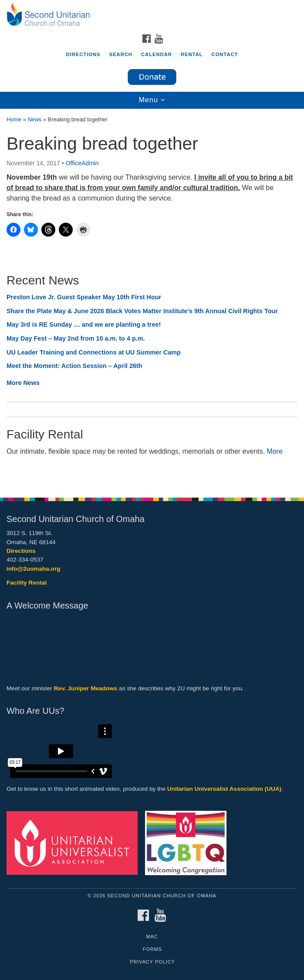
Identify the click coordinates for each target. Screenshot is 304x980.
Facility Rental (27, 583)
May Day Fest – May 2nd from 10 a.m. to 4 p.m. (76, 338)
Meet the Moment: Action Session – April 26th (74, 366)
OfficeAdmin (82, 163)
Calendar (157, 54)
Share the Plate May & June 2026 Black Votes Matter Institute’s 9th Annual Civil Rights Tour (142, 311)
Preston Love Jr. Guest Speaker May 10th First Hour (84, 297)
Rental (192, 54)
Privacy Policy (152, 962)
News (34, 119)
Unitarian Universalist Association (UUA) (224, 789)
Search (121, 54)
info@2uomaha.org (34, 569)
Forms (152, 949)
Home (14, 119)
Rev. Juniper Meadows (86, 688)
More (275, 451)
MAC (152, 937)
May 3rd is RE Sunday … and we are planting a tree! (84, 324)
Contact (225, 54)
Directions (83, 54)
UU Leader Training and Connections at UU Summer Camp (94, 352)
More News (23, 383)
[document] (152, 299)
